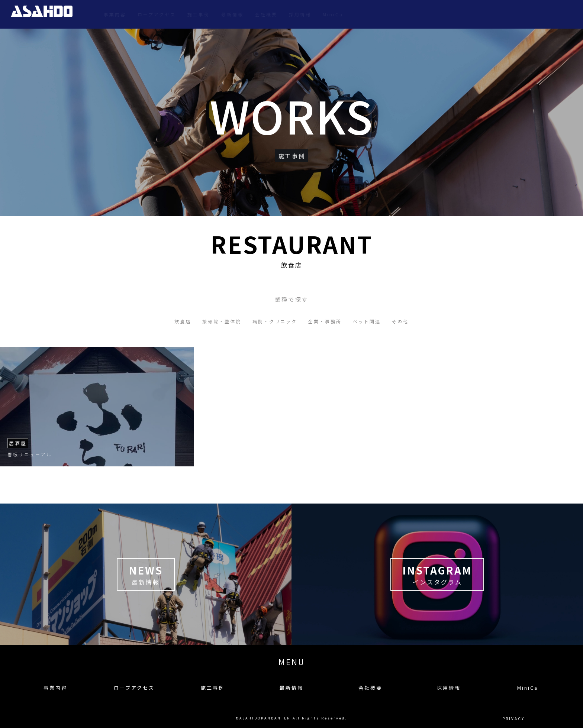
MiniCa (566, 14)
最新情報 (466, 14)
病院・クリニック (275, 321)
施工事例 (432, 14)
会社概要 (499, 14)
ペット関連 (367, 321)
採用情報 (533, 14)
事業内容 (348, 14)
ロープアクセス (390, 14)
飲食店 (183, 321)
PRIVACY (513, 718)
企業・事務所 (325, 321)
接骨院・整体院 (222, 321)
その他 (400, 321)
